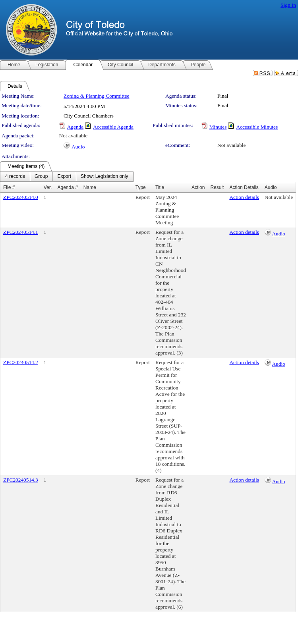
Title (160, 187)
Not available (73, 136)
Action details (244, 197)
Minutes (218, 127)
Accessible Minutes (257, 127)
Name (90, 187)
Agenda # (67, 187)
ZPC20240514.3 (21, 480)
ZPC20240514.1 (21, 232)
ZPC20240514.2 (21, 362)
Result (217, 187)
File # (9, 187)
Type (141, 187)
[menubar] (67, 177)
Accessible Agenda (113, 127)
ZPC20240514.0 (21, 197)
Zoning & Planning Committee (96, 96)
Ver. (48, 187)
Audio (78, 147)
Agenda (75, 127)
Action (198, 187)
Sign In (288, 5)
